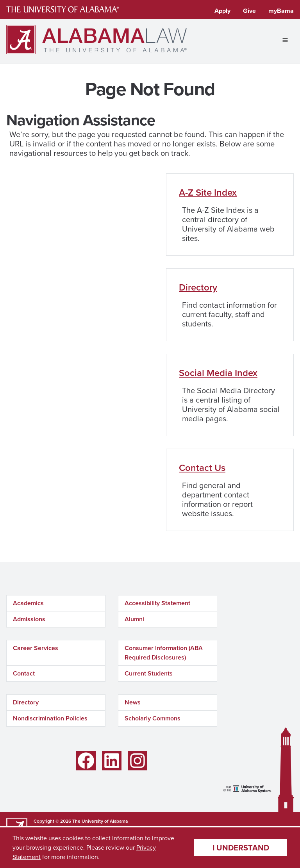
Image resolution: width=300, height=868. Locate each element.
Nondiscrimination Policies (50, 718)
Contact (24, 673)
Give (249, 11)
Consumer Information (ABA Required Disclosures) (164, 653)
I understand (241, 848)
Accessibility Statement (157, 603)
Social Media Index (218, 373)
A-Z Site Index (208, 192)
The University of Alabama (100, 821)
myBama (281, 11)
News (133, 702)
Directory (198, 287)
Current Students (149, 673)
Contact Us (202, 468)
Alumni (134, 619)
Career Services (36, 648)
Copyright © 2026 (52, 821)
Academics (28, 603)
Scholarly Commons (153, 718)
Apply (222, 11)
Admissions (29, 619)
